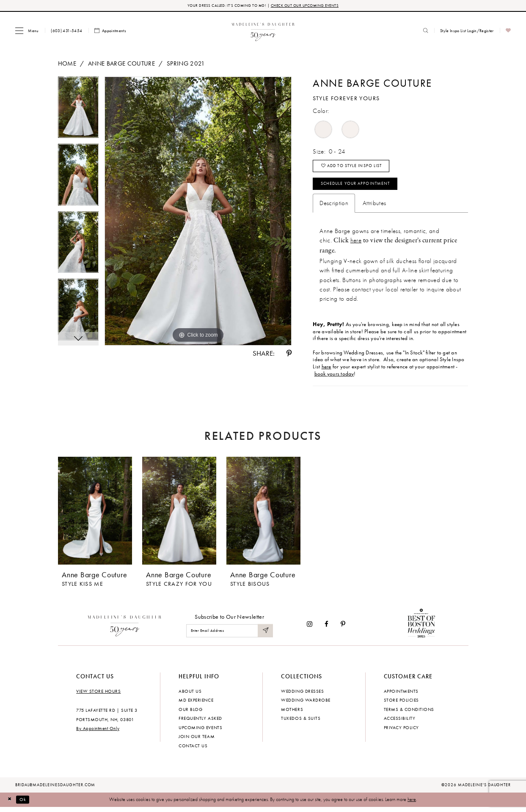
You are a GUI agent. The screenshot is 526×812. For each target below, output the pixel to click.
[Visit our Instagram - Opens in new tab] (310, 629)
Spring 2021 (186, 64)
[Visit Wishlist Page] (508, 32)
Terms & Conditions (409, 714)
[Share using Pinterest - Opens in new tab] (289, 354)
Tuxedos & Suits (301, 723)
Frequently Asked (200, 723)
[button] (27, 31)
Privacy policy (401, 732)
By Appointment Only (98, 733)
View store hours (98, 696)
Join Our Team (197, 741)
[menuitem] (27, 31)
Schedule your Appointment (360, 188)
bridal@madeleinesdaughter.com (55, 790)
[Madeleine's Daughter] (125, 629)
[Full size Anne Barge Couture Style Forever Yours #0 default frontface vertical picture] (198, 212)
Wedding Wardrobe (306, 705)
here (356, 245)
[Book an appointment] (110, 32)
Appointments (401, 696)
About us (190, 696)
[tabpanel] (78, 111)
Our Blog (190, 714)
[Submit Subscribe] (265, 635)
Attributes (374, 208)
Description (334, 208)
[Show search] (426, 31)
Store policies (401, 705)
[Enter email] (230, 635)
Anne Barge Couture (121, 64)
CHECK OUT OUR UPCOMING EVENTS (308, 6)
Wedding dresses (302, 696)
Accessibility (400, 723)
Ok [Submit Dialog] (25, 804)
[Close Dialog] (10, 805)
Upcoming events (200, 732)
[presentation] (95, 516)
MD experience (196, 705)
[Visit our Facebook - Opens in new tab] (326, 629)
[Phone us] (67, 31)
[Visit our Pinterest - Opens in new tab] (343, 629)
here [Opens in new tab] (326, 371)
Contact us (193, 750)
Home (67, 64)
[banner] (263, 31)
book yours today (334, 379)
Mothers (292, 714)
